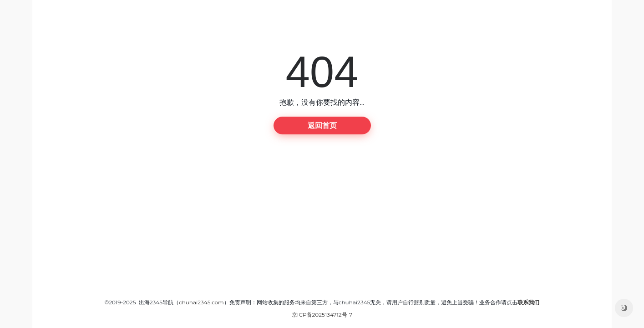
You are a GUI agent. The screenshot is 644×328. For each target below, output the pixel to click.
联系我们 (528, 302)
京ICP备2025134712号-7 (322, 315)
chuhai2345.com (201, 302)
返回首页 (322, 126)
